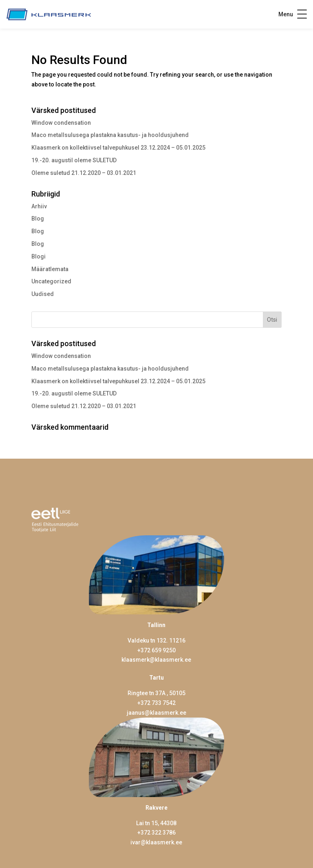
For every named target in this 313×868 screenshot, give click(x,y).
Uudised (43, 294)
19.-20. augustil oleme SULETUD (74, 160)
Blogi (39, 256)
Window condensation (61, 123)
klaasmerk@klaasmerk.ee (156, 660)
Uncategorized (51, 281)
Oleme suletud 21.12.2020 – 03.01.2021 (84, 173)
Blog (38, 219)
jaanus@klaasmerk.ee (156, 713)
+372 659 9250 (156, 650)
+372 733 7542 (156, 703)
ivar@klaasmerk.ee (156, 842)
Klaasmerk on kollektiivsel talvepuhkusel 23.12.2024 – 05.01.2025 (118, 148)
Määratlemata (50, 269)
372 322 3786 (158, 833)
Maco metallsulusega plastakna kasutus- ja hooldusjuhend (110, 135)
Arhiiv (39, 206)
